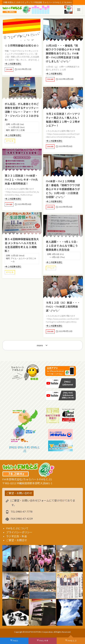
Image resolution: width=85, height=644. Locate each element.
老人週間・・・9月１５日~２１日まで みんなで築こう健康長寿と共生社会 (62, 246)
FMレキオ (44, 641)
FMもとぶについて (17, 528)
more (40, 345)
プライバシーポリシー (19, 532)
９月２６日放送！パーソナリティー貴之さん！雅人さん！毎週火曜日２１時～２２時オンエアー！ (63, 120)
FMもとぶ (72, 641)
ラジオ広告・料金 (17, 536)
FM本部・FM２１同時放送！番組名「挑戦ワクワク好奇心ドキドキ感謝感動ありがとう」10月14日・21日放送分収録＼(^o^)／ (63, 189)
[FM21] (13, 447)
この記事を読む (13, 64)
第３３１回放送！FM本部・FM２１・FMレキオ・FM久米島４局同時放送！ (21, 180)
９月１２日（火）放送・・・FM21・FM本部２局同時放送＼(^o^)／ (63, 307)
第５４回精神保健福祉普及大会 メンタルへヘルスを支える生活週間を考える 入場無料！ (22, 245)
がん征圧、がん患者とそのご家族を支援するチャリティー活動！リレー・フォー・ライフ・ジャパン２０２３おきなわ (22, 112)
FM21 (15, 641)
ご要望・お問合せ (17, 540)
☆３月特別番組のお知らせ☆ (22, 45)
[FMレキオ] (24, 447)
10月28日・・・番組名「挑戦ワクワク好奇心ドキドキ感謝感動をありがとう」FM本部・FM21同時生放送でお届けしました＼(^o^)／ (63, 53)
